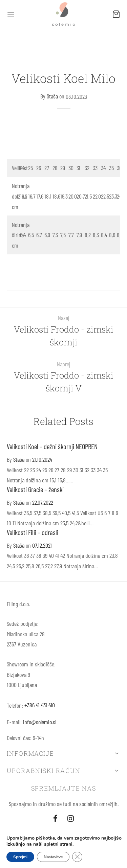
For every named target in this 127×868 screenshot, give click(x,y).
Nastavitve (53, 857)
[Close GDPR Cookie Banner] (77, 857)
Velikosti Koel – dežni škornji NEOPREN (52, 446)
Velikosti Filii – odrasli (33, 532)
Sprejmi (20, 857)
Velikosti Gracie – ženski (35, 489)
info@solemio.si (40, 722)
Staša (52, 96)
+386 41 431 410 (40, 705)
